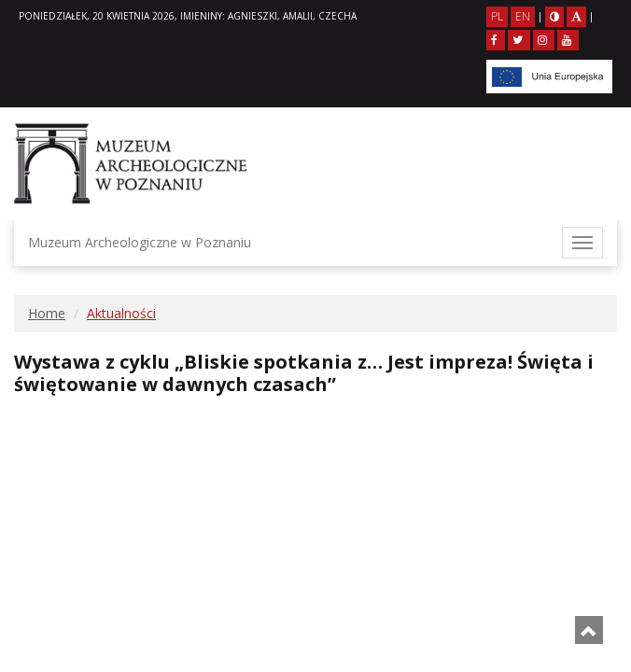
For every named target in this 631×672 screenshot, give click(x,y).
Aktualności (121, 313)
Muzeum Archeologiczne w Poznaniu (140, 242)
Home (47, 313)
